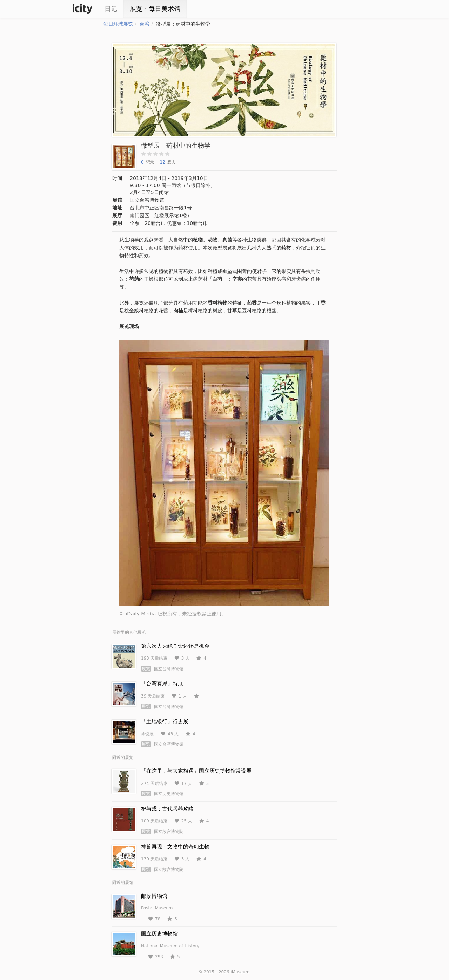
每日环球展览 (118, 24)
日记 (111, 9)
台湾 (145, 24)
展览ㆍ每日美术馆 (155, 9)
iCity (82, 9)
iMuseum (240, 972)
